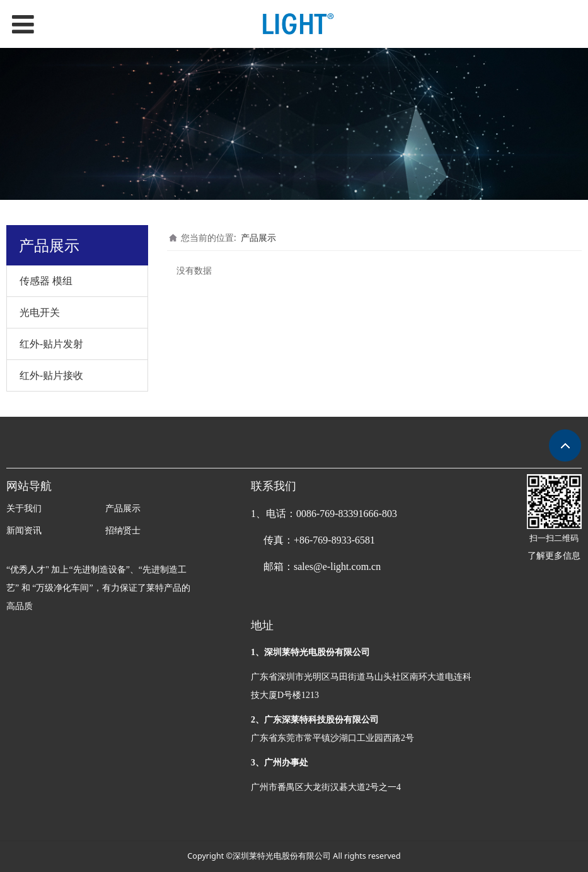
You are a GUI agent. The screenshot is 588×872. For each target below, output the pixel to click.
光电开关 (40, 312)
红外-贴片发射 (51, 344)
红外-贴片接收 (51, 375)
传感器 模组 (46, 281)
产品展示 (258, 237)
